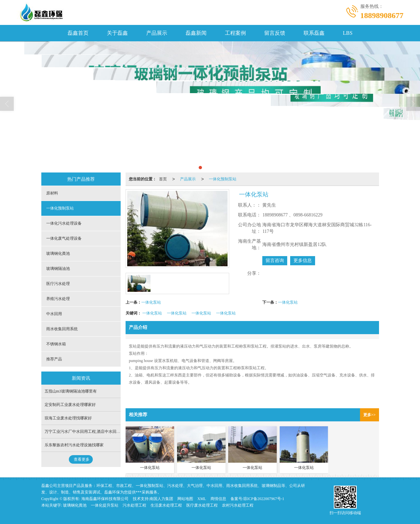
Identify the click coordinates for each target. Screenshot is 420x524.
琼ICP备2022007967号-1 (264, 499)
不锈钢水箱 (56, 344)
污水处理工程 (134, 505)
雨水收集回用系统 (62, 329)
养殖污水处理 (58, 299)
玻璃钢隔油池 (58, 269)
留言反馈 (275, 33)
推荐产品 (54, 359)
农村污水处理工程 (238, 505)
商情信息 (218, 499)
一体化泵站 (151, 302)
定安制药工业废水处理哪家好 (70, 405)
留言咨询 (275, 261)
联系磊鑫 (314, 33)
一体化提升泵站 (105, 505)
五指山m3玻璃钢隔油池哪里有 (71, 391)
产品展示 (157, 33)
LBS (348, 33)
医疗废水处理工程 (202, 505)
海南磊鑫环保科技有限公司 (105, 499)
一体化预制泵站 (223, 179)
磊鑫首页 (78, 33)
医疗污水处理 (58, 284)
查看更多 (82, 459)
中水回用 (54, 314)
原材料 (52, 193)
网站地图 (185, 499)
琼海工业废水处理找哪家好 (68, 418)
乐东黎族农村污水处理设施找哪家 (74, 445)
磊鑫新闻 (196, 33)
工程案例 (235, 33)
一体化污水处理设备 (64, 223)
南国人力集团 (161, 499)
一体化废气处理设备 (64, 238)
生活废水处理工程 (166, 505)
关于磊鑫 (117, 33)
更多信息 (303, 261)
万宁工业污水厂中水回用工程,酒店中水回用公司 (86, 432)
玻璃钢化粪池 (58, 253)
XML (202, 499)
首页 (163, 179)
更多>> (370, 415)
